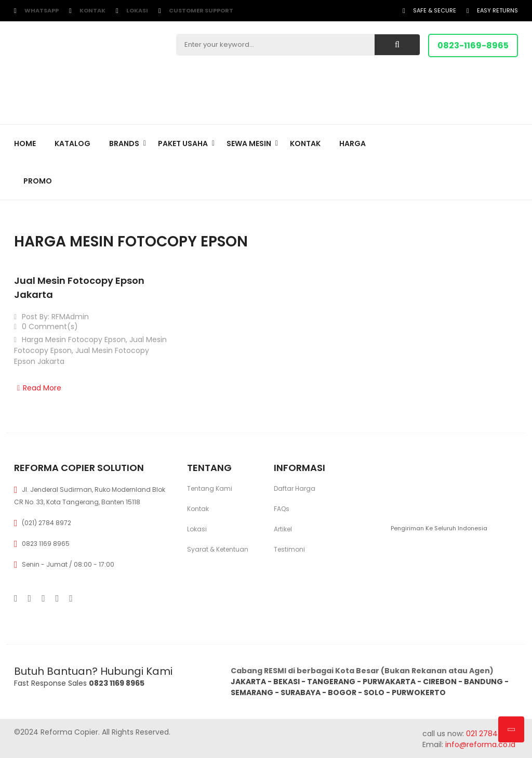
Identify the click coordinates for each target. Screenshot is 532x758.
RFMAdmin (70, 317)
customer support (201, 10)
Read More (38, 388)
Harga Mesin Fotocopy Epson (74, 339)
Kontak (92, 10)
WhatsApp (42, 10)
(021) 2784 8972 (46, 523)
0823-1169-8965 (473, 45)
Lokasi (137, 10)
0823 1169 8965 (46, 544)
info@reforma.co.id (479, 744)
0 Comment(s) (46, 326)
